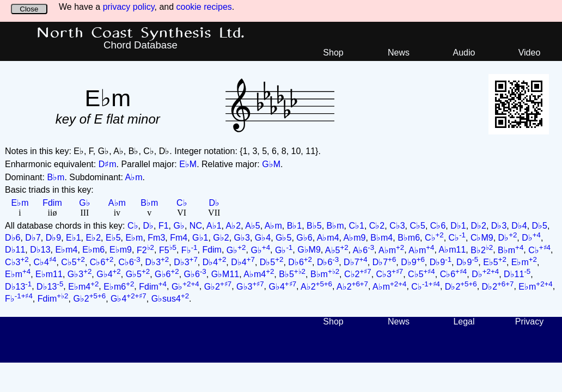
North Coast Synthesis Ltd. (141, 33)
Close (29, 9)
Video (530, 53)
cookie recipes (204, 7)
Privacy (529, 321)
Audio (464, 53)
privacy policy (129, 7)
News (399, 53)
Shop (333, 53)
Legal (464, 321)
